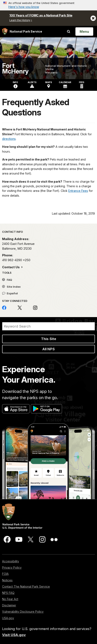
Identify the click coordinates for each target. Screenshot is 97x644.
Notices (7, 580)
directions (9, 139)
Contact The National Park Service (26, 586)
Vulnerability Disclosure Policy (23, 612)
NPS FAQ (8, 593)
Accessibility (11, 561)
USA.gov (8, 618)
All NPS (48, 349)
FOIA (5, 574)
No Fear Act (10, 599)
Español (10, 293)
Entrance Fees (78, 191)
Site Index (11, 287)
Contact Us (11, 267)
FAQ (7, 280)
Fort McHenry (15, 68)
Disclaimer (9, 605)
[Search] (48, 326)
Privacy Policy (12, 567)
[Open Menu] (84, 32)
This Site (49, 339)
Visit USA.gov (14, 635)
